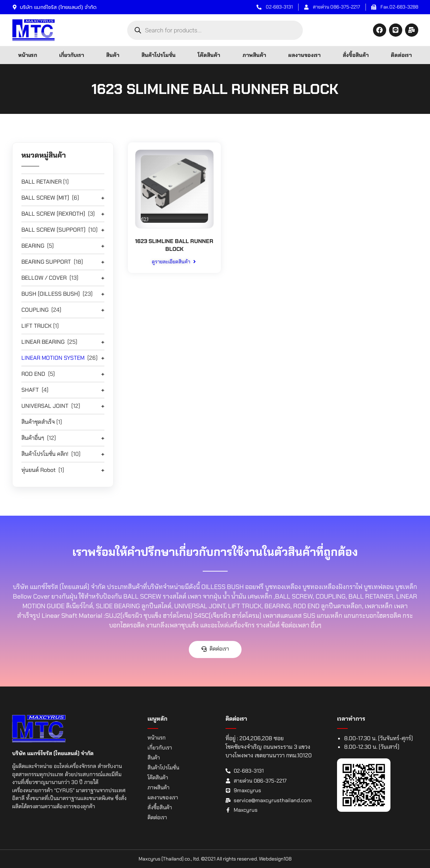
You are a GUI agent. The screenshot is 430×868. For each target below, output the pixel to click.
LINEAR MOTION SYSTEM (53, 358)
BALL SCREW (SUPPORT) (53, 230)
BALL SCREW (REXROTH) (53, 214)
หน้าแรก (28, 55)
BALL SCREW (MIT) (45, 198)
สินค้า (113, 55)
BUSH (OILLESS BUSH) (51, 294)
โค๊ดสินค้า (209, 55)
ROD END (33, 374)
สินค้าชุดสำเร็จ (38, 422)
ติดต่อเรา (401, 55)
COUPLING (35, 310)
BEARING (33, 246)
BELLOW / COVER (44, 278)
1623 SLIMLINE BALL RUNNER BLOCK (174, 245)
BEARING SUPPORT (46, 262)
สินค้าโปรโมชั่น (159, 55)
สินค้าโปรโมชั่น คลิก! (45, 454)
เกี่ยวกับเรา (72, 55)
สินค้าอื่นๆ (33, 438)
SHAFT (30, 390)
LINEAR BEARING (43, 342)
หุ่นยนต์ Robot (38, 470)
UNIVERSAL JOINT (45, 406)
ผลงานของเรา (304, 55)
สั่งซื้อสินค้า (356, 55)
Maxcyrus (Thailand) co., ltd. (169, 859)
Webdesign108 (275, 859)
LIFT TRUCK (37, 326)
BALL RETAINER (42, 182)
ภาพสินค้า (254, 55)
